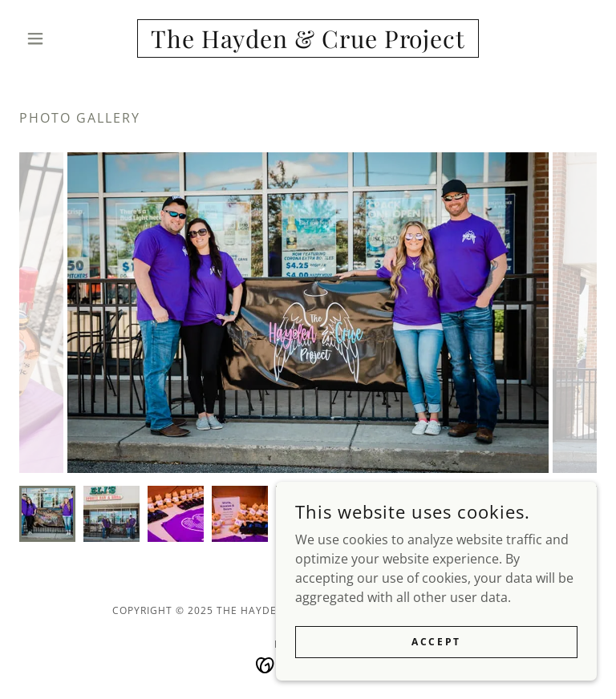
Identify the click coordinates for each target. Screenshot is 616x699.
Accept (436, 642)
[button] (63, 38)
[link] (308, 43)
